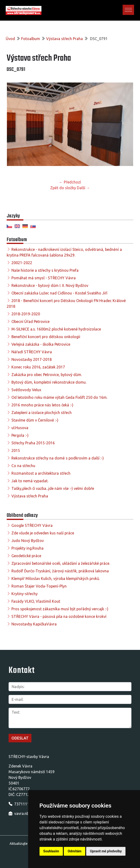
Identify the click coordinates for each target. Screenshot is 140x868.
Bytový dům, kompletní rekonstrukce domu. (49, 382)
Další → (83, 188)
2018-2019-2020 (26, 314)
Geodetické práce (26, 556)
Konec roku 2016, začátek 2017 (38, 367)
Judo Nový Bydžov (28, 541)
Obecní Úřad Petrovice (30, 321)
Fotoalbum (31, 39)
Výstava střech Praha (65, 39)
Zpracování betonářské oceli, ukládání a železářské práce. (61, 563)
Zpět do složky (63, 188)
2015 (16, 450)
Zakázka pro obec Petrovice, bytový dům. (47, 375)
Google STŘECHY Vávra (32, 525)
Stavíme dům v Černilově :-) (35, 420)
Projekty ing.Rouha (27, 548)
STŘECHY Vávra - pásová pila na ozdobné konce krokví (59, 616)
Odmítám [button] (75, 851)
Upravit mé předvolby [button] (106, 851)
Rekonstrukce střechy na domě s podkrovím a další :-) (58, 458)
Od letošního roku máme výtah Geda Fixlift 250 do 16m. (59, 397)
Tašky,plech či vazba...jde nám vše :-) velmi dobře (53, 488)
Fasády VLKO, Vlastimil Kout (36, 601)
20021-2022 (22, 263)
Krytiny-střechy (25, 594)
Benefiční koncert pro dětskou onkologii (46, 337)
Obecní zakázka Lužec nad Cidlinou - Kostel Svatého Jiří (59, 293)
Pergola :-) (20, 435)
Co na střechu (23, 466)
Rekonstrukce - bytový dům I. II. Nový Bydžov (50, 285)
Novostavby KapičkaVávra (34, 624)
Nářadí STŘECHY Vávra (32, 352)
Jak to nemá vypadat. (30, 481)
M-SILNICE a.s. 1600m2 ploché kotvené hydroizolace (56, 329)
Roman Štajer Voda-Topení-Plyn (39, 586)
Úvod (10, 39)
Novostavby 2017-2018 (32, 359)
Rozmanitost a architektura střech (41, 473)
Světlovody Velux (26, 390)
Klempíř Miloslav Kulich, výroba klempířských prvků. (56, 579)
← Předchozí (70, 182)
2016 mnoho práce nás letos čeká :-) (42, 405)
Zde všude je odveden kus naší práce (43, 533)
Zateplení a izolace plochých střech (42, 413)
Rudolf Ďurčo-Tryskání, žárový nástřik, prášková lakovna (60, 571)
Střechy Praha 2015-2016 (33, 443)
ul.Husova (20, 428)
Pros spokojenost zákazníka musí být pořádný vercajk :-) (60, 609)
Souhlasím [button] (51, 851)
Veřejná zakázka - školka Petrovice (41, 344)
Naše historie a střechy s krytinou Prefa (45, 270)
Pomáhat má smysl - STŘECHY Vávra (44, 278)
